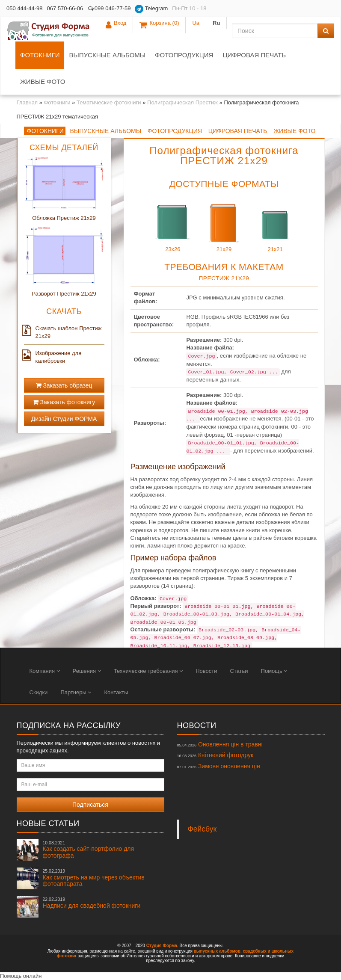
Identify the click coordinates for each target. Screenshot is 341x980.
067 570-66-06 (65, 8)
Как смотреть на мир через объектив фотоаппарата (94, 878)
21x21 (275, 223)
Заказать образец (64, 385)
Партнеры (76, 692)
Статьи (239, 671)
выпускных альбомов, (218, 951)
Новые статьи (48, 823)
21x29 (224, 223)
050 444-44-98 (25, 8)
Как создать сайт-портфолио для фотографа (89, 850)
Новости (206, 671)
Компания (45, 671)
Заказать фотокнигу (64, 402)
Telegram (151, 9)
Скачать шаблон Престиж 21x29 (63, 332)
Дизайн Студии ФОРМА (64, 419)
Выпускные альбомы (107, 55)
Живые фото (43, 81)
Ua (304, 8)
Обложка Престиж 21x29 (64, 218)
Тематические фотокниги (109, 102)
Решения (87, 671)
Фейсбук (202, 829)
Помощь (274, 671)
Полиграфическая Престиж (182, 102)
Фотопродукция (184, 55)
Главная (27, 102)
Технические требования (148, 671)
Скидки (39, 692)
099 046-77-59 (109, 8)
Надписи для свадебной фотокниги (92, 903)
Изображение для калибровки (53, 357)
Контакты (116, 692)
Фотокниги (40, 55)
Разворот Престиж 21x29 (64, 294)
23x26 (173, 223)
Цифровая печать (254, 55)
